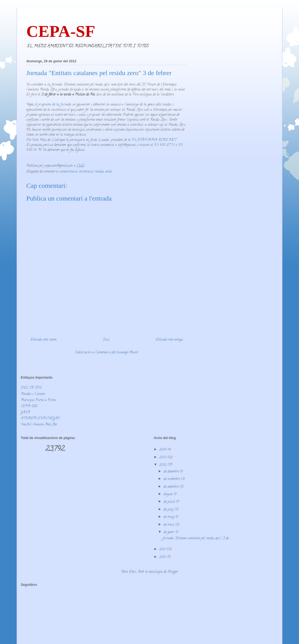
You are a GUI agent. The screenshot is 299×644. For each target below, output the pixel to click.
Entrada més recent (43, 340)
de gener (169, 532)
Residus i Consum (33, 394)
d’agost (169, 494)
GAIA (25, 412)
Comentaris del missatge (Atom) (117, 352)
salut (109, 172)
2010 (163, 557)
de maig (169, 517)
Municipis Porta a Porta (38, 400)
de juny (169, 510)
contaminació (68, 172)
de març (169, 525)
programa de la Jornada (55, 105)
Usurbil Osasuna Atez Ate (39, 424)
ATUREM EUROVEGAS (40, 418)
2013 (163, 457)
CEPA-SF (61, 31)
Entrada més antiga (169, 340)
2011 (163, 549)
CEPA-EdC (29, 406)
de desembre (172, 472)
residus (99, 172)
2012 (163, 465)
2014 (163, 450)
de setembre (172, 487)
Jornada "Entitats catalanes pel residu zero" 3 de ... (197, 538)
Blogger (173, 572)
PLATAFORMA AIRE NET (154, 140)
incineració (86, 172)
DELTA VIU (31, 388)
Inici (106, 340)
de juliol (170, 502)
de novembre (172, 479)
